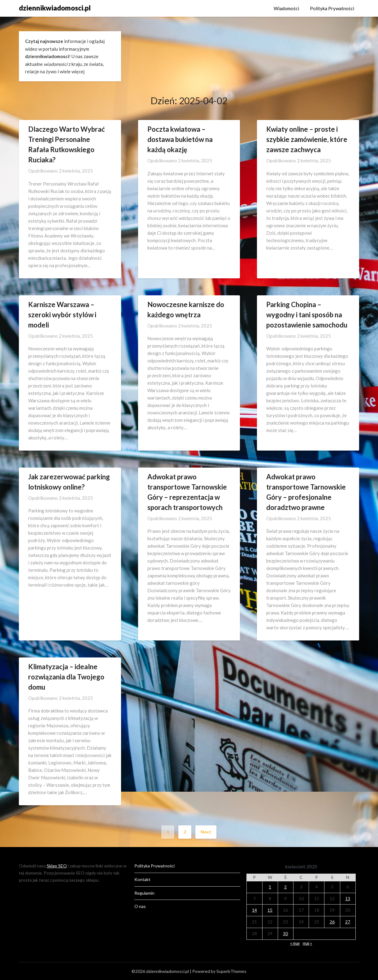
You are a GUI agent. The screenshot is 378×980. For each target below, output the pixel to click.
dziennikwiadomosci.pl (55, 8)
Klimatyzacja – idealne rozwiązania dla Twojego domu (66, 677)
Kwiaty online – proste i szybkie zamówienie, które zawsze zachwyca (307, 139)
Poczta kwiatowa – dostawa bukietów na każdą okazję (180, 139)
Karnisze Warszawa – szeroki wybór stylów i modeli (62, 315)
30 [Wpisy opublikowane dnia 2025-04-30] (285, 933)
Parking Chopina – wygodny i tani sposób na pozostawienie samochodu (307, 315)
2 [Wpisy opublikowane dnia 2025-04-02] (285, 887)
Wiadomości (286, 8)
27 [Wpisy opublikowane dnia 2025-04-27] (348, 922)
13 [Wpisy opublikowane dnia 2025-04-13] (348, 899)
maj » (307, 943)
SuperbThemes (231, 971)
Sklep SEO (57, 866)
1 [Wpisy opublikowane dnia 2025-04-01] (270, 887)
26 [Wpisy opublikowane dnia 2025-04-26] (332, 922)
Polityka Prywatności (332, 8)
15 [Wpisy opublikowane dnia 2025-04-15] (270, 910)
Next (206, 832)
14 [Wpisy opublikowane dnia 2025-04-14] (254, 910)
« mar (295, 943)
